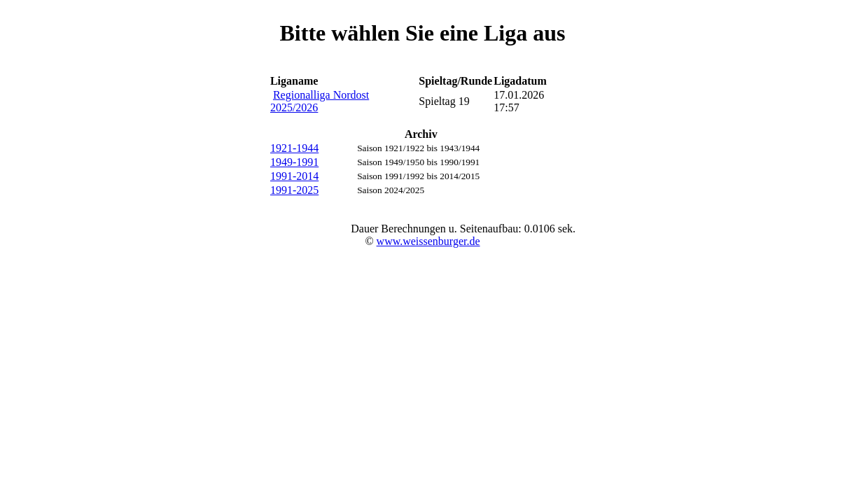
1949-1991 (294, 162)
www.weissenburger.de (428, 241)
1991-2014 (294, 176)
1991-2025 (294, 190)
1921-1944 (294, 148)
